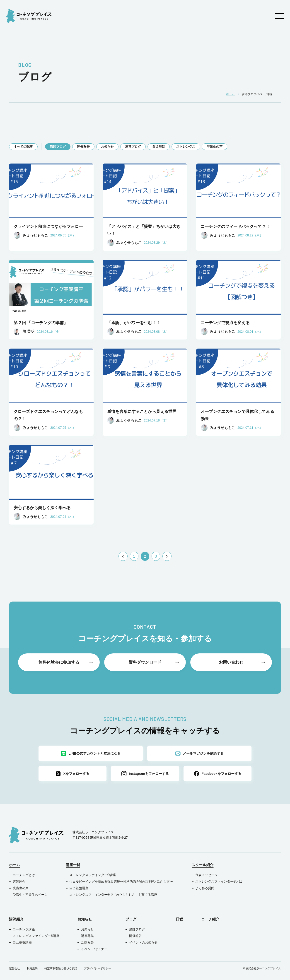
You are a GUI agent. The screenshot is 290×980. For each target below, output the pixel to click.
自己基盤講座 (79, 888)
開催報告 (83, 147)
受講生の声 (21, 888)
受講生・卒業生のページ (30, 895)
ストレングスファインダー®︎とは (219, 881)
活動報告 (87, 942)
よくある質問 (205, 888)
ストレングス (186, 147)
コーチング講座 (24, 929)
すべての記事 (23, 147)
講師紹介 (19, 881)
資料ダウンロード (145, 662)
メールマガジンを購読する (199, 754)
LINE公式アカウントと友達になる (91, 754)
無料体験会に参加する (59, 662)
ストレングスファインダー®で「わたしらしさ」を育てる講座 (113, 895)
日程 (179, 919)
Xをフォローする (72, 774)
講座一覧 (73, 865)
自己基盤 (159, 147)
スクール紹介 (203, 865)
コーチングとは (24, 875)
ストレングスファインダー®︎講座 (93, 875)
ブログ (131, 919)
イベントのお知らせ (143, 942)
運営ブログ (133, 147)
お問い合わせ (231, 662)
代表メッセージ (206, 875)
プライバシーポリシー (97, 968)
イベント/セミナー (94, 949)
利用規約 (32, 968)
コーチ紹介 (210, 919)
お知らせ (107, 147)
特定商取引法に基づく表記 (61, 968)
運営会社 (14, 968)
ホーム (14, 865)
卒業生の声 (215, 147)
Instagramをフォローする (145, 774)
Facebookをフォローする (217, 774)
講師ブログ (58, 147)
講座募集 (87, 936)
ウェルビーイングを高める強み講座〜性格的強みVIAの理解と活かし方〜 (121, 881)
